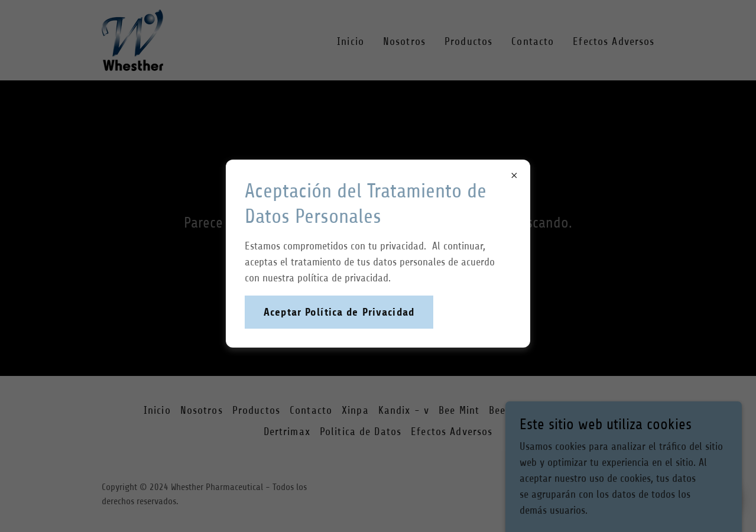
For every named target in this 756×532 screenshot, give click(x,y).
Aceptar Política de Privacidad (339, 312)
